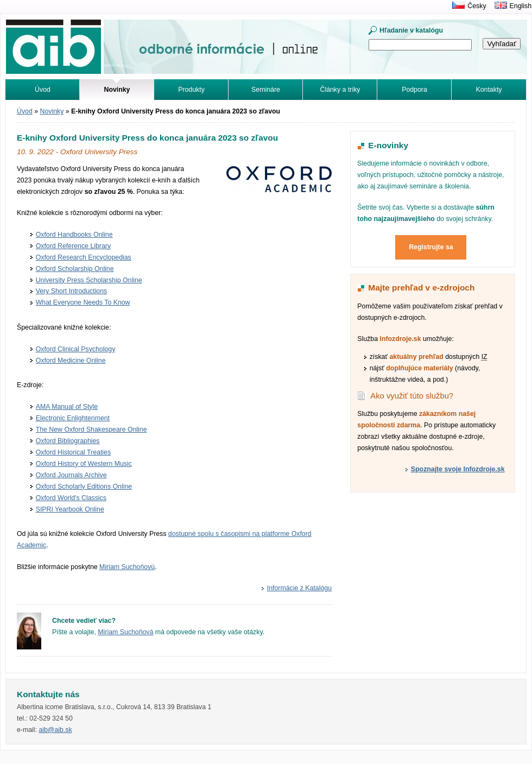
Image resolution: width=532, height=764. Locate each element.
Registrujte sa (431, 247)
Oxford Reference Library (73, 246)
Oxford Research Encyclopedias (84, 257)
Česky (477, 6)
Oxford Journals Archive (71, 475)
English (521, 6)
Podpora (414, 90)
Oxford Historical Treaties (73, 452)
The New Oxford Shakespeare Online (91, 430)
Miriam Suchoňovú (127, 567)
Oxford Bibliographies (68, 441)
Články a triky (340, 90)
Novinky (52, 111)
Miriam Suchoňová (125, 632)
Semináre (266, 90)
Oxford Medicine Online (71, 361)
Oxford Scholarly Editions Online (84, 487)
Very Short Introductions (72, 291)
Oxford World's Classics (71, 498)
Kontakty (489, 90)
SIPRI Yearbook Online (70, 509)
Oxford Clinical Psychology (76, 349)
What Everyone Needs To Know (83, 302)
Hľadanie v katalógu (411, 30)
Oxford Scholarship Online (75, 269)
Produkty (191, 90)
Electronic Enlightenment (73, 418)
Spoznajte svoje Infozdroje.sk (458, 469)
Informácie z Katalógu (299, 588)
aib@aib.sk (55, 730)
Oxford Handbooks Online (74, 235)
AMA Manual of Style (67, 407)
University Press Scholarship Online (89, 280)
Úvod (43, 90)
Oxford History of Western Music (84, 464)
